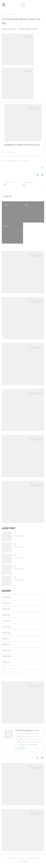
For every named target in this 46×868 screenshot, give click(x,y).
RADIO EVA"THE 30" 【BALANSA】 (28, 569)
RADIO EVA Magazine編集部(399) (11, 163)
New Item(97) (25, 163)
